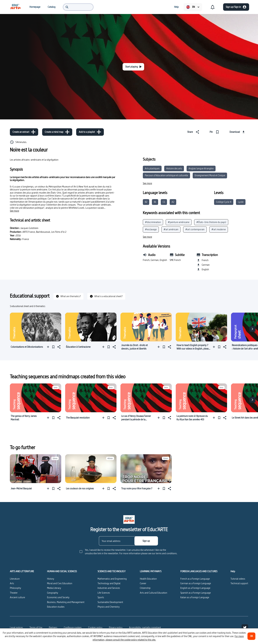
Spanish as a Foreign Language (196, 593)
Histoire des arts (174, 168)
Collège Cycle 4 (224, 202)
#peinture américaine (179, 222)
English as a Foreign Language (195, 588)
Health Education (148, 579)
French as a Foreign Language (195, 579)
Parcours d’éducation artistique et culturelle (166, 175)
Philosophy (15, 588)
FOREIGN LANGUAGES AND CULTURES (199, 571)
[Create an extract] (24, 132)
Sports (101, 597)
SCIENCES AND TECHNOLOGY (112, 571)
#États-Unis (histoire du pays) (211, 222)
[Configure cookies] (73, 628)
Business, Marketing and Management (66, 602)
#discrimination (153, 222)
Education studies (56, 607)
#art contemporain (195, 229)
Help (233, 571)
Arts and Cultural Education (154, 593)
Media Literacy (54, 588)
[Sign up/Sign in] (236, 7)
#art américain (171, 229)
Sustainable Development (110, 602)
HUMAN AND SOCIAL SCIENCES (62, 571)
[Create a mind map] (57, 132)
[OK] (251, 636)
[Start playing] (133, 67)
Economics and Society (58, 597)
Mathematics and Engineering (112, 579)
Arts (12, 583)
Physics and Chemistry (109, 607)
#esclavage (151, 229)
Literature (15, 579)
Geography (53, 593)
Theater (14, 593)
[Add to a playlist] (90, 132)
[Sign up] (146, 541)
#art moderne (219, 229)
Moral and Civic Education (60, 583)
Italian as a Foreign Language (195, 597)
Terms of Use (36, 627)
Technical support (239, 583)
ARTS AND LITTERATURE (22, 571)
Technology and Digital (109, 583)
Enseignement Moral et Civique (210, 175)
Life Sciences (104, 593)
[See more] (14, 211)
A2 (173, 202)
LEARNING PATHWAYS (151, 571)
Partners (53, 627)
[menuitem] (15, 7)
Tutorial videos (238, 579)
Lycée (241, 202)
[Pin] (215, 132)
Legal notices (16, 627)
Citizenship (145, 588)
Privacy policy (116, 627)
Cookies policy (95, 627)
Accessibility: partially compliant (145, 627)
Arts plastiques (152, 168)
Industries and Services (109, 588)
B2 (146, 202)
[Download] (238, 132)
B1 (155, 202)
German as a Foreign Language (196, 583)
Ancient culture (17, 597)
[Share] (194, 132)
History (51, 579)
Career (143, 583)
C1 (164, 202)
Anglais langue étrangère (201, 168)
